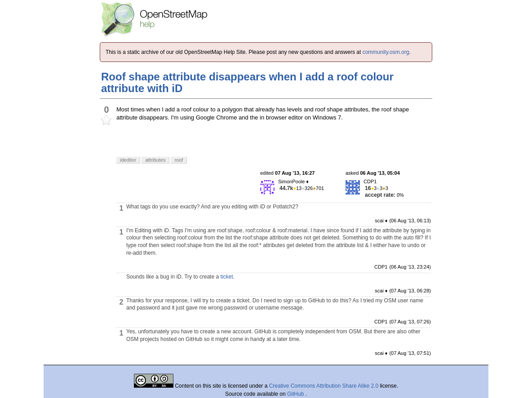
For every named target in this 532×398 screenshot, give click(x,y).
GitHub (296, 394)
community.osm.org (386, 52)
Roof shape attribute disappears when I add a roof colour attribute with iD (247, 82)
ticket (226, 277)
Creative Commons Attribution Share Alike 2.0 (324, 386)
